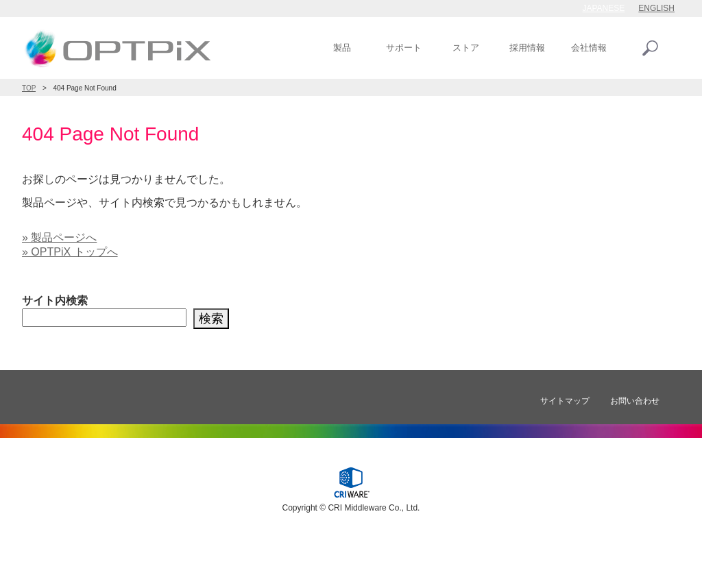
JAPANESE (604, 8)
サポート (404, 48)
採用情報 (527, 48)
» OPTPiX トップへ (70, 252)
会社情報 (589, 48)
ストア (466, 48)
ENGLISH (656, 8)
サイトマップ (565, 401)
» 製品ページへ (59, 237)
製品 (342, 48)
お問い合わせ (635, 401)
